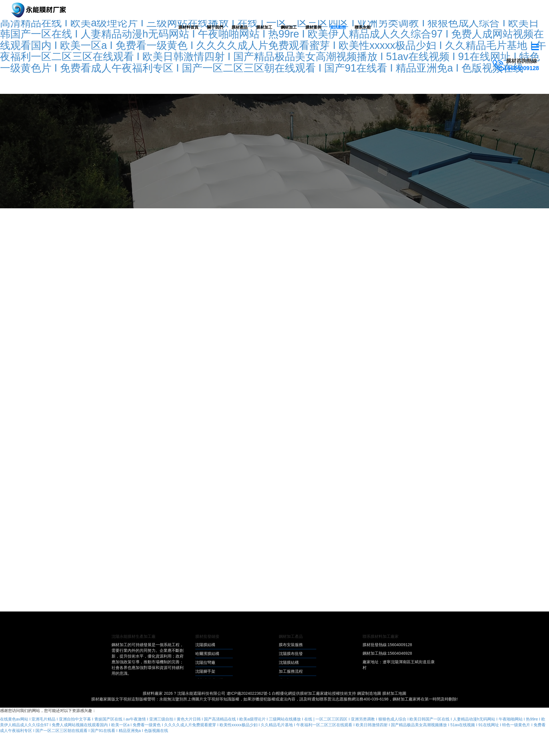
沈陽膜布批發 (291, 654)
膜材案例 (313, 27)
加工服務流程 (291, 671)
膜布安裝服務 (291, 645)
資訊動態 (338, 27)
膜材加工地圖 (394, 693)
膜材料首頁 (188, 27)
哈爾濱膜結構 (207, 654)
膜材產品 (240, 27)
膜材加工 (264, 27)
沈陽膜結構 (205, 645)
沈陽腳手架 (205, 671)
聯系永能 (363, 27)
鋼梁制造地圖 (369, 693)
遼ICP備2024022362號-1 (249, 693)
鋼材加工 (289, 27)
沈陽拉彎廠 (205, 662)
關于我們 (215, 27)
